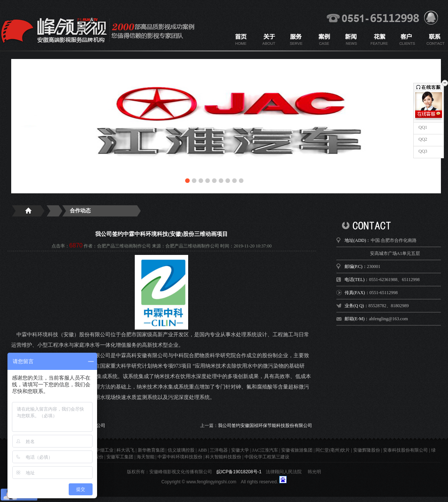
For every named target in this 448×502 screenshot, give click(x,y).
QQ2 (422, 139)
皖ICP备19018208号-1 (239, 472)
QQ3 (422, 151)
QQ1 (422, 127)
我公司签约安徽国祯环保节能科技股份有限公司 (265, 425)
